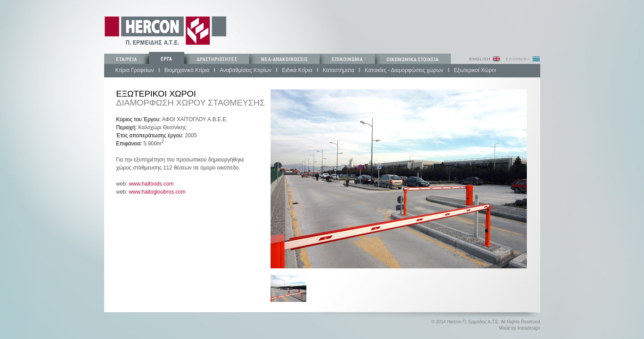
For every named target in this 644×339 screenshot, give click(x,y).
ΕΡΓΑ (166, 58)
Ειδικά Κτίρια (297, 70)
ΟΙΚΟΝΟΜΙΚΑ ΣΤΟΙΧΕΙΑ (413, 58)
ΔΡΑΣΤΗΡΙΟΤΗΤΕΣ (216, 58)
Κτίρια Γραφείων (135, 70)
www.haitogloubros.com (157, 192)
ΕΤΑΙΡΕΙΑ (127, 58)
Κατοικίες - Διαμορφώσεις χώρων (404, 70)
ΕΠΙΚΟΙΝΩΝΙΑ (346, 58)
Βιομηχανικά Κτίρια (187, 70)
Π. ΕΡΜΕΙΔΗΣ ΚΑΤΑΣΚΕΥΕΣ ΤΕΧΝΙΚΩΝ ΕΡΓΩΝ (165, 30)
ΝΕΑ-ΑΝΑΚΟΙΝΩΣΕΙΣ (284, 58)
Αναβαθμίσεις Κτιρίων (246, 70)
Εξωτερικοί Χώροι (475, 70)
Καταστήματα (339, 70)
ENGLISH (480, 59)
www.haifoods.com (151, 184)
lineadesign (529, 328)
